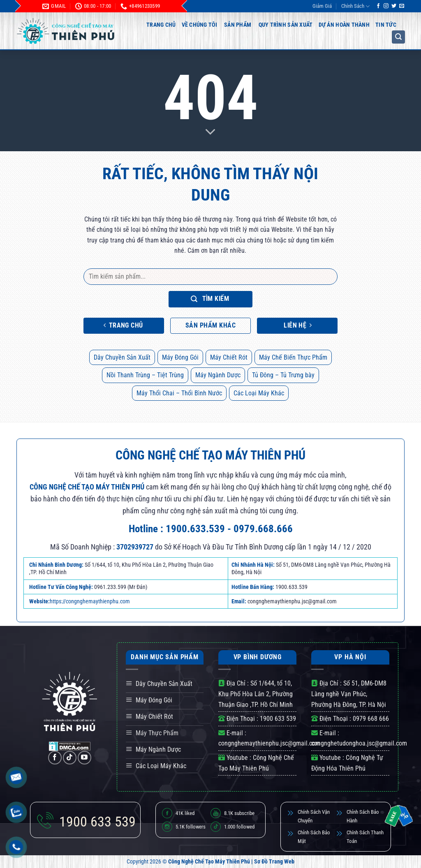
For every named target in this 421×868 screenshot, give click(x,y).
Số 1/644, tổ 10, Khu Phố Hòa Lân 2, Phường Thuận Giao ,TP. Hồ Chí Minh (256, 694)
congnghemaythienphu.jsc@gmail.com (269, 743)
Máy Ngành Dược (218, 375)
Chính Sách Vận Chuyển (314, 816)
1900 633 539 (278, 719)
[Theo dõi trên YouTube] (84, 758)
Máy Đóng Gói (180, 357)
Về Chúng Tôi (199, 25)
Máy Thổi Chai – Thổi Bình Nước (179, 393)
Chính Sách (355, 6)
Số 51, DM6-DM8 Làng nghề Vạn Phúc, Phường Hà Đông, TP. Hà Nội (349, 694)
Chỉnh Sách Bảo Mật (314, 837)
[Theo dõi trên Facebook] (378, 6)
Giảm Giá (322, 6)
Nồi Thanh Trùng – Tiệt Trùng (145, 375)
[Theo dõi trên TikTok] (70, 758)
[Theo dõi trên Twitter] (394, 6)
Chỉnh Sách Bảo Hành (363, 816)
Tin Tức (386, 25)
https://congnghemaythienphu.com (90, 601)
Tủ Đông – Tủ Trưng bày (283, 375)
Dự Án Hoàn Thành (344, 25)
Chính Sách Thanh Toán (365, 837)
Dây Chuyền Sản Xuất (122, 357)
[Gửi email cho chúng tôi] (402, 6)
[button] (398, 37)
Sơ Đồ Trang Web (274, 862)
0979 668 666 (371, 719)
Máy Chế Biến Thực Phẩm (293, 357)
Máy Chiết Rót (229, 357)
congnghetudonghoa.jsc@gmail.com (359, 743)
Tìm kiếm (210, 299)
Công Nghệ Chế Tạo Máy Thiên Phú (209, 862)
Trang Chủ (161, 25)
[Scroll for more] (210, 132)
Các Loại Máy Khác (259, 393)
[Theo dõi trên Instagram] (386, 6)
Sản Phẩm (238, 25)
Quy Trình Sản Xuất (286, 25)
